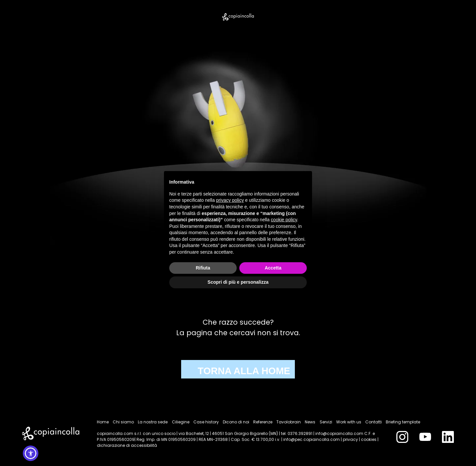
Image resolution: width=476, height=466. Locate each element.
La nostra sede (153, 422)
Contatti (374, 422)
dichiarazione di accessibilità (127, 445)
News (310, 422)
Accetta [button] (273, 268)
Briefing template (403, 422)
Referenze (263, 422)
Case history (206, 422)
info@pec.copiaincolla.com (312, 439)
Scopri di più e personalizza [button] (238, 282)
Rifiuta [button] (203, 268)
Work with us (349, 422)
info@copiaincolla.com (339, 433)
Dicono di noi (236, 422)
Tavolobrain (289, 422)
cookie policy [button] (284, 220)
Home (103, 422)
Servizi (326, 422)
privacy (350, 439)
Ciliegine (181, 422)
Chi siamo (123, 422)
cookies (369, 439)
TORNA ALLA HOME (244, 371)
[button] (31, 453)
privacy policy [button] (230, 200)
